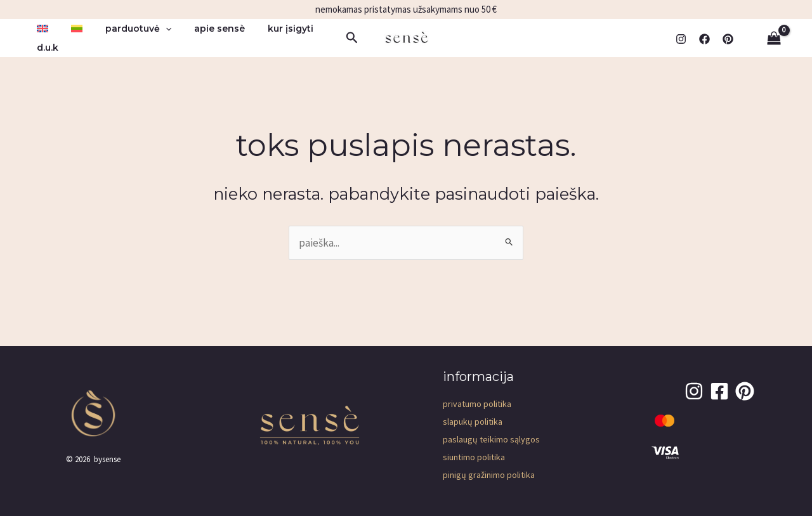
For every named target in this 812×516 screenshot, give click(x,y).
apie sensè (202, 29)
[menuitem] (40, 29)
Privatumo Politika (477, 404)
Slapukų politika (473, 422)
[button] (153, 29)
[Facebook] (704, 39)
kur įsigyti (268, 29)
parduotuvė (126, 29)
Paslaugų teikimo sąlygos (491, 439)
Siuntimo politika (474, 457)
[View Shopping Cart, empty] (774, 38)
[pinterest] (728, 39)
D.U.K (45, 48)
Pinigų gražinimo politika (489, 475)
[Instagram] (681, 39)
